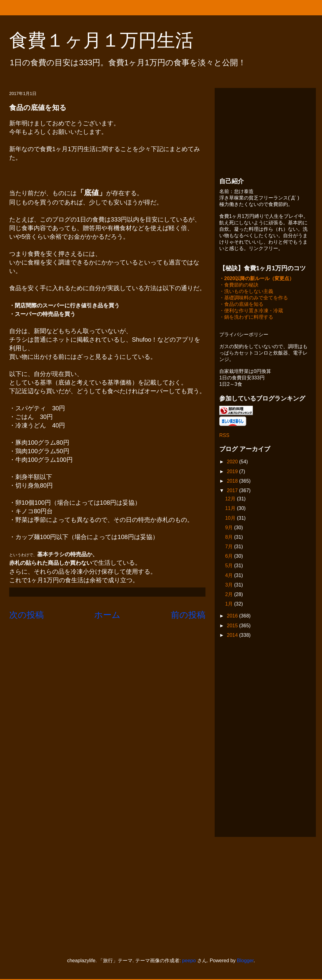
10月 (231, 519)
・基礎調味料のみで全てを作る (254, 298)
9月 (230, 528)
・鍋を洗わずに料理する (246, 318)
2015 (233, 626)
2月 (230, 595)
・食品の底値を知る (241, 305)
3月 (230, 585)
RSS (224, 436)
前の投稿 (188, 615)
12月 (231, 499)
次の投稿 (27, 615)
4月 (230, 576)
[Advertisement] (265, 131)
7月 (230, 547)
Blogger (245, 961)
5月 (230, 566)
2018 (233, 482)
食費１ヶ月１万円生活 (111, 40)
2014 (233, 636)
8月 (230, 538)
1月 (230, 604)
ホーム (107, 615)
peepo (189, 961)
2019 (233, 472)
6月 (230, 557)
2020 (233, 462)
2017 (233, 491)
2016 (233, 616)
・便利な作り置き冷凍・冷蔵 (251, 311)
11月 (231, 509)
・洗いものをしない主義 (246, 292)
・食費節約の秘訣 (239, 285)
